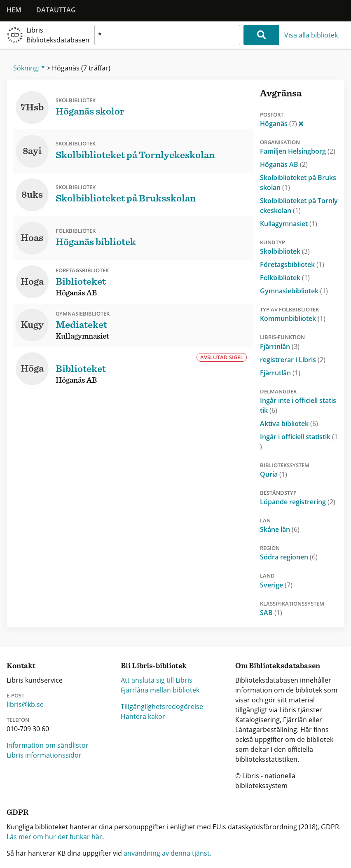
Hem (14, 10)
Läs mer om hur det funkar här (54, 837)
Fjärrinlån (280, 346)
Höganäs (282, 124)
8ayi (32, 151)
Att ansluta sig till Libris (157, 680)
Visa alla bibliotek (311, 35)
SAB (271, 613)
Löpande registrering (298, 502)
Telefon (18, 720)
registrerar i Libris (293, 360)
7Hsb (32, 108)
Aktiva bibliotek (289, 423)
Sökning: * (29, 68)
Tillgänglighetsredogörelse (162, 707)
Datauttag (56, 10)
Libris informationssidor (44, 755)
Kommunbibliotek (293, 318)
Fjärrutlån (280, 373)
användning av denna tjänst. (167, 853)
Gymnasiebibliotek (294, 291)
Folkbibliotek (285, 278)
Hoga (32, 282)
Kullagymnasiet (289, 224)
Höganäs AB (284, 164)
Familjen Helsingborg (298, 151)
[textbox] (167, 35)
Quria (274, 474)
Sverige (276, 585)
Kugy (32, 325)
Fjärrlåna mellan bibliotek (160, 690)
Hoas (32, 238)
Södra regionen (289, 557)
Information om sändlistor (48, 745)
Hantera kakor (143, 716)
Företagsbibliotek (292, 264)
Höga (32, 369)
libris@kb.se (25, 704)
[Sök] (261, 35)
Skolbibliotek (285, 251)
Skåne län (280, 529)
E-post (15, 695)
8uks (32, 195)
